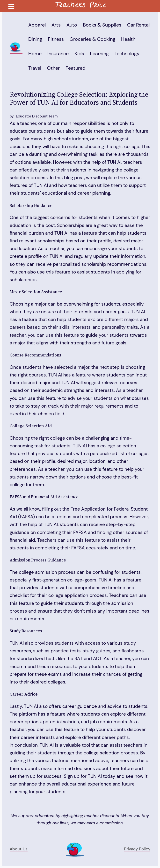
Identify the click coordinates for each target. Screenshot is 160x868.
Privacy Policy (137, 849)
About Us (19, 849)
